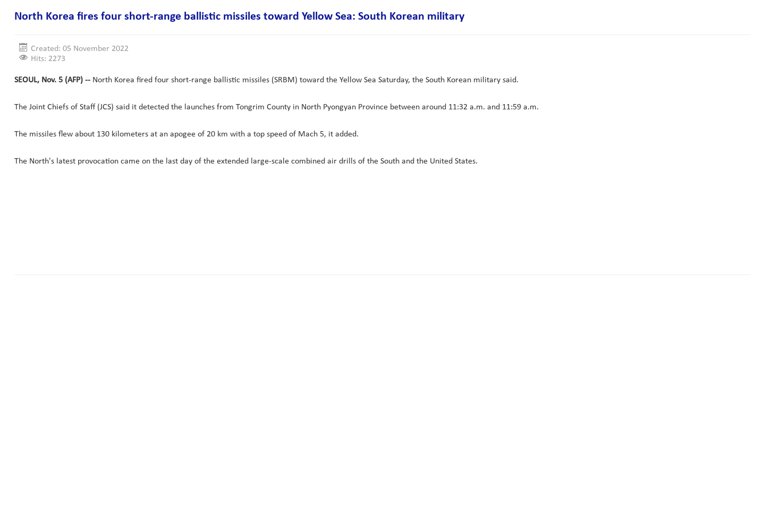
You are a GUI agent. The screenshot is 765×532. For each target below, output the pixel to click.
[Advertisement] (208, 233)
